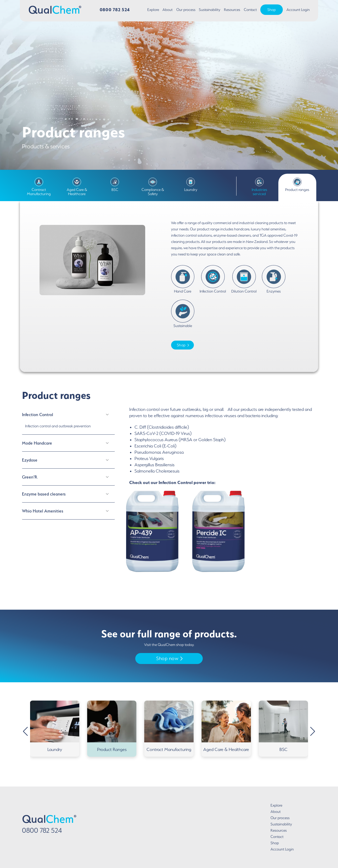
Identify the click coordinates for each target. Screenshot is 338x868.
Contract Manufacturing (39, 187)
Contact (250, 10)
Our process (186, 10)
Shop (272, 10)
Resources (232, 10)
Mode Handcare (37, 443)
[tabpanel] (219, 495)
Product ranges (297, 185)
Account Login (298, 10)
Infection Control (38, 415)
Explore (153, 10)
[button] (313, 731)
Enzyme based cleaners (44, 494)
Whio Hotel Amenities (43, 511)
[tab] (68, 420)
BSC (115, 185)
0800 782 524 (115, 10)
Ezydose (30, 460)
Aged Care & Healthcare (77, 187)
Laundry (191, 185)
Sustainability (210, 10)
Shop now (170, 658)
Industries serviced (259, 187)
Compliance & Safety (153, 187)
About (168, 10)
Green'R (30, 477)
